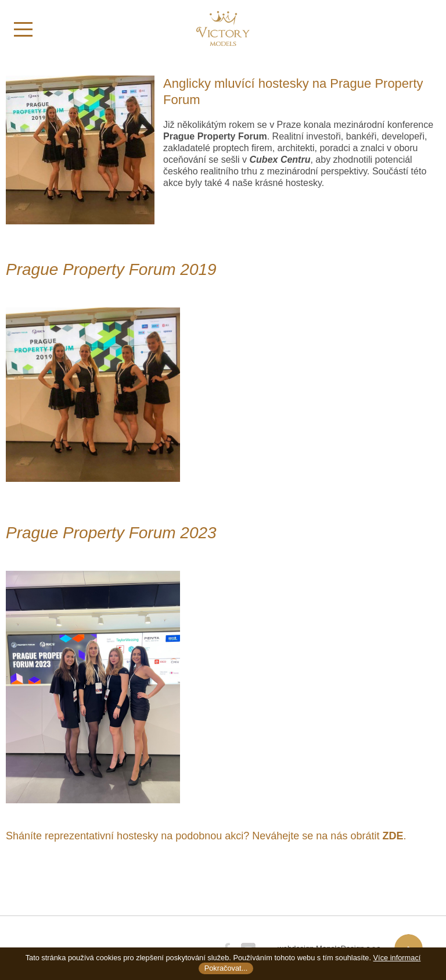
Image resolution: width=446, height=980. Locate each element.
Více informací (397, 958)
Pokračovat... (226, 968)
